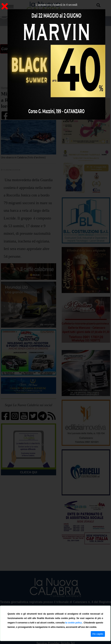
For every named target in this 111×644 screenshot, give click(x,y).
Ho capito (98, 634)
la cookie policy (74, 623)
